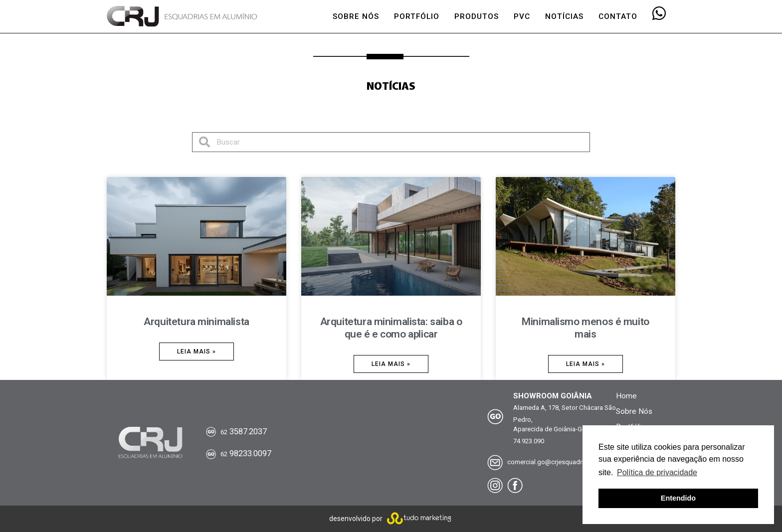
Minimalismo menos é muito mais (586, 328)
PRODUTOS (477, 16)
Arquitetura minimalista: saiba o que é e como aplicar (391, 328)
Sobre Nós (634, 411)
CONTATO (618, 16)
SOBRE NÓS (356, 16)
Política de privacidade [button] (657, 472)
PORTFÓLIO (417, 16)
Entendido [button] (678, 498)
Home (626, 396)
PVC (522, 16)
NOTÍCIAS (564, 16)
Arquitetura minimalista (196, 322)
